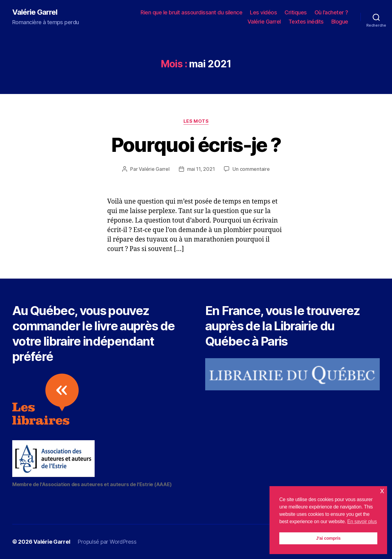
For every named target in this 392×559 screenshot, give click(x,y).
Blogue (340, 22)
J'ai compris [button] (328, 538)
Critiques (296, 12)
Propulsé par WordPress (107, 542)
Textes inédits (306, 22)
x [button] (382, 491)
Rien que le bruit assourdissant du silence (191, 12)
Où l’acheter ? (331, 12)
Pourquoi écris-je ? (196, 145)
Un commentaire (251, 169)
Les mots (196, 121)
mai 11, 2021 (201, 169)
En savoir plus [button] (362, 521)
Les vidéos (263, 12)
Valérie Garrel (35, 12)
